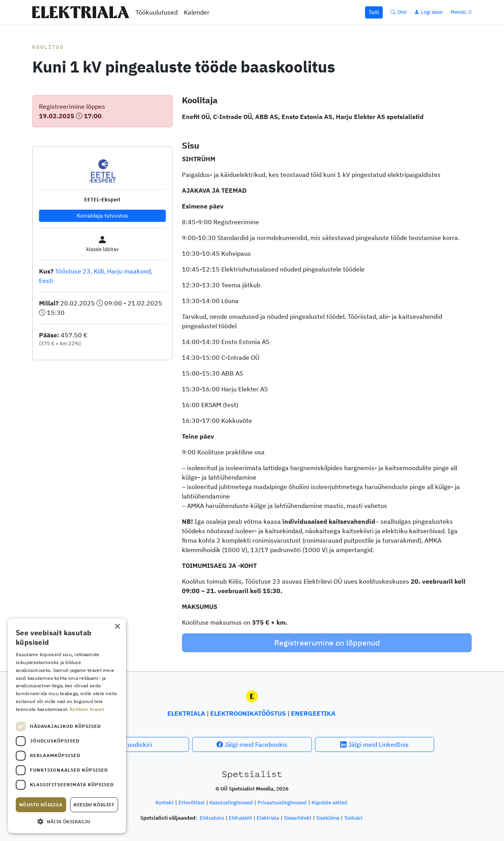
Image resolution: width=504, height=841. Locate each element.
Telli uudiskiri (129, 744)
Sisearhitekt (298, 818)
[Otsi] (398, 12)
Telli (374, 12)
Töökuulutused (157, 12)
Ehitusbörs (212, 818)
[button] (67, 821)
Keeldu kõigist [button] (94, 805)
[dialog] (67, 726)
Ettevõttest (192, 803)
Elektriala (268, 818)
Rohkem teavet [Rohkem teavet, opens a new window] (87, 709)
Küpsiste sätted (329, 803)
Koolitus (48, 47)
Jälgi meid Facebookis (252, 744)
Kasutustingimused (231, 803)
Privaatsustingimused (282, 803)
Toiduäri (353, 818)
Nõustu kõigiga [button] (41, 805)
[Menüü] (462, 12)
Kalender (197, 12)
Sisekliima (328, 818)
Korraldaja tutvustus (102, 216)
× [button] (117, 627)
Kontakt (165, 803)
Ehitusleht (240, 818)
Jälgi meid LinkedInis (374, 744)
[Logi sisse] (428, 12)
